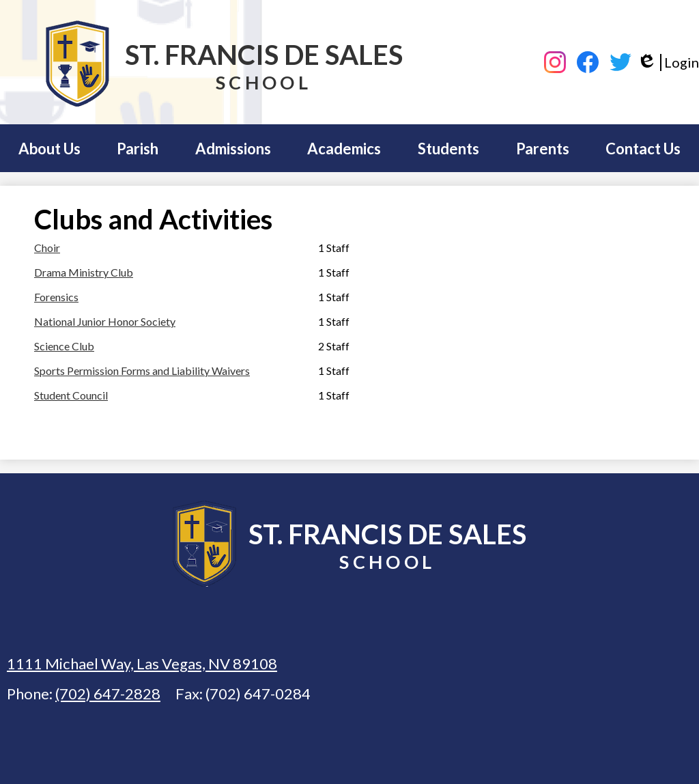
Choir (47, 248)
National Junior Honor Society (105, 321)
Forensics (56, 297)
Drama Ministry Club (84, 272)
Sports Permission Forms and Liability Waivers (142, 370)
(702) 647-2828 (108, 694)
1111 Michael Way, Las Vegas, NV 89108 (142, 663)
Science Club (64, 346)
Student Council (71, 395)
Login (668, 62)
